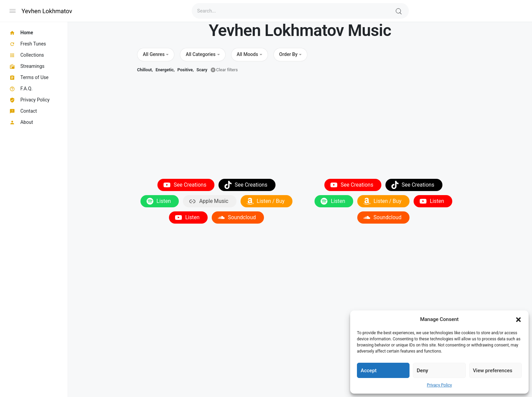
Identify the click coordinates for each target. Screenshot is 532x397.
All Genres (154, 54)
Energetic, (165, 70)
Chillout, (145, 70)
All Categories (201, 54)
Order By (288, 54)
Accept (369, 371)
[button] (518, 319)
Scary (202, 70)
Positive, (186, 70)
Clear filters (227, 70)
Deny (422, 371)
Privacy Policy (439, 385)
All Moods (248, 54)
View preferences (493, 371)
